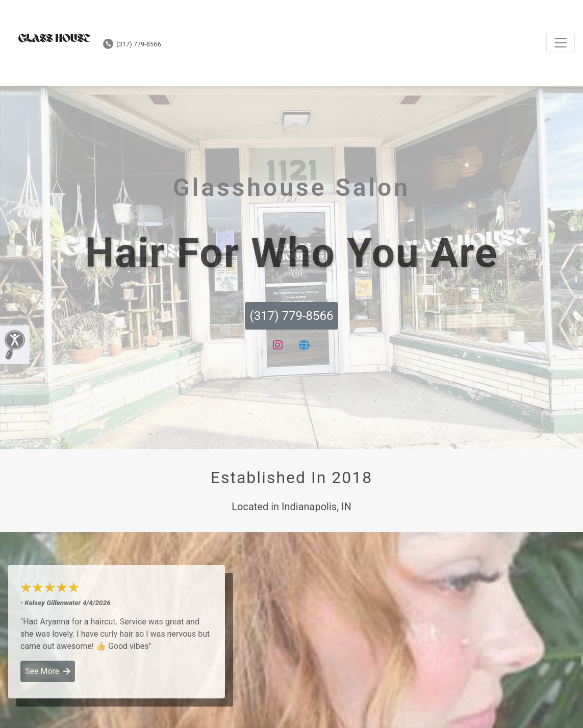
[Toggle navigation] (561, 43)
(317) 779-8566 (132, 44)
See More (48, 671)
